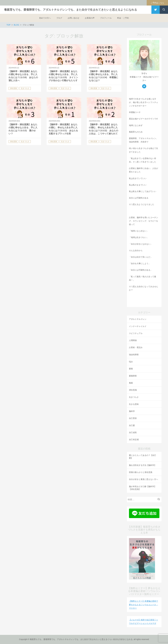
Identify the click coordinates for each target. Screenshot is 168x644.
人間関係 (133, 340)
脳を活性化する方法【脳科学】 (143, 465)
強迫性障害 (134, 355)
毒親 (131, 383)
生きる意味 (134, 404)
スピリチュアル (136, 333)
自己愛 (132, 425)
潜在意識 (133, 390)
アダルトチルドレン (138, 319)
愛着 (131, 369)
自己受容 (133, 418)
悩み (131, 362)
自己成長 (133, 432)
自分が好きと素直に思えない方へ (144, 479)
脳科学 (132, 411)
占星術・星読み (136, 347)
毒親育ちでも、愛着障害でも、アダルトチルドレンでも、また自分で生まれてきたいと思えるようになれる (71, 10)
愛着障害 (133, 376)
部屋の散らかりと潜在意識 (141, 472)
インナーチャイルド (138, 326)
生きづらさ (134, 397)
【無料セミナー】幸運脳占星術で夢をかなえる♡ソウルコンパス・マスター (144, 605)
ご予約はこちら (157, 3)
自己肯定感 (134, 440)
